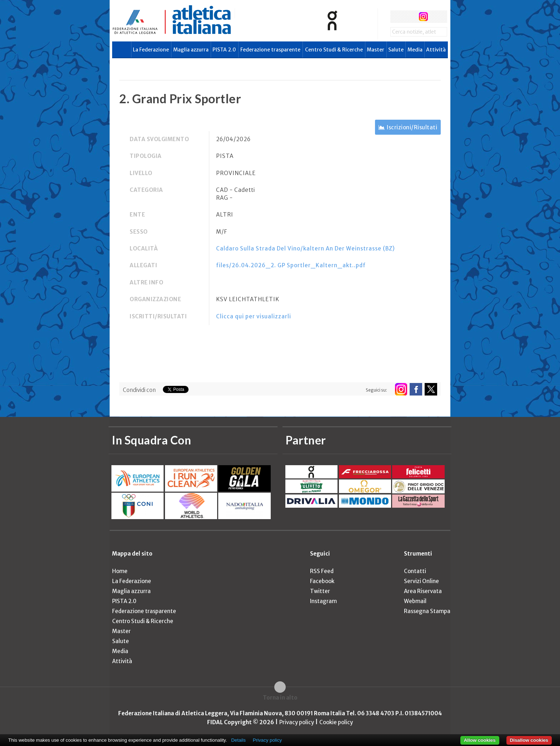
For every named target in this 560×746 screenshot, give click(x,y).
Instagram (323, 601)
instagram (423, 17)
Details (238, 740)
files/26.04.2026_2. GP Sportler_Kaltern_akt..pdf (291, 265)
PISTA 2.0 (224, 50)
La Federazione (151, 50)
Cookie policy (336, 722)
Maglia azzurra (191, 50)
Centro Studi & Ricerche (334, 50)
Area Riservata (423, 591)
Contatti (415, 571)
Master (376, 50)
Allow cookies (480, 740)
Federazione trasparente (270, 50)
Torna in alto (280, 698)
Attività (436, 50)
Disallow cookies (529, 740)
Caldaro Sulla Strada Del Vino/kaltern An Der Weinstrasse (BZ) (306, 248)
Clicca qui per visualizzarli (254, 316)
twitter (410, 17)
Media (415, 50)
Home (120, 571)
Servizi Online (421, 581)
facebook (397, 17)
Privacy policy (297, 722)
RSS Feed (322, 571)
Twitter (320, 591)
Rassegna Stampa (427, 611)
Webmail (415, 601)
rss (437, 17)
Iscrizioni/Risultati (412, 127)
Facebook (322, 581)
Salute (396, 50)
